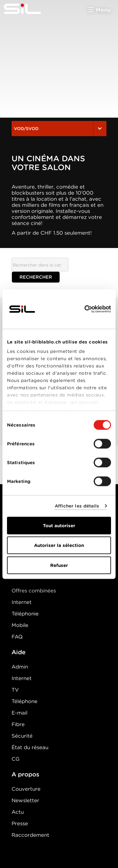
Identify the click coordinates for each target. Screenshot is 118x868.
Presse (20, 823)
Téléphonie (25, 614)
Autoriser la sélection (59, 545)
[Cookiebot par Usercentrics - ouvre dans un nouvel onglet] (85, 309)
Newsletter (25, 800)
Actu (18, 812)
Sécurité (22, 736)
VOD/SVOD (59, 129)
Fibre (18, 724)
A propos (25, 774)
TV (15, 690)
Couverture (26, 789)
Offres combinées (34, 591)
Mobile (20, 625)
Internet (22, 602)
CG (16, 759)
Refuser (59, 565)
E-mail (19, 713)
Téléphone (24, 701)
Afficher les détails (77, 506)
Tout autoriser (59, 525)
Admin (20, 667)
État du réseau (30, 747)
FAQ (17, 637)
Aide (19, 652)
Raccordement (30, 835)
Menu (103, 10)
